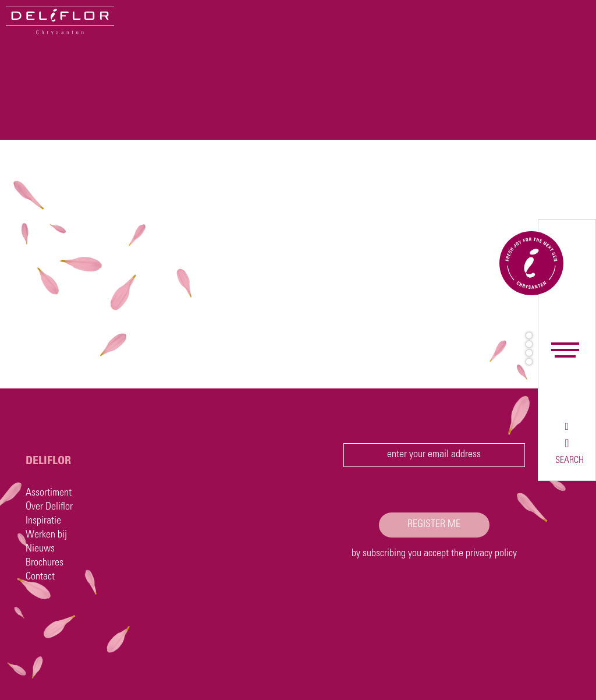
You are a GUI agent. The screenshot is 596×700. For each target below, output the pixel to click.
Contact (40, 577)
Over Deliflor (49, 507)
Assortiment (49, 493)
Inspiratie (43, 521)
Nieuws (40, 549)
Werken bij (46, 535)
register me (434, 525)
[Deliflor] (60, 20)
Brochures (45, 563)
